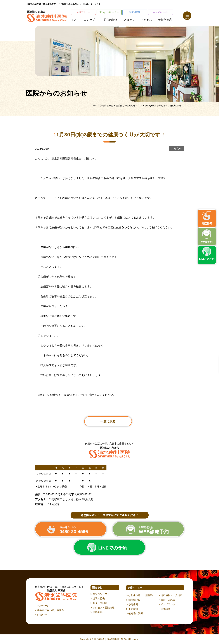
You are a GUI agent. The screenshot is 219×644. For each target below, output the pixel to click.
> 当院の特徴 (98, 598)
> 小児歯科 (132, 604)
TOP (75, 20)
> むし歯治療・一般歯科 (139, 595)
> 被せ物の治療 (135, 613)
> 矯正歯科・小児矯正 (170, 595)
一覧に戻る (108, 421)
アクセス (146, 20)
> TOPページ (42, 606)
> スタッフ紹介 (99, 603)
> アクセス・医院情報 (103, 608)
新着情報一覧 (106, 106)
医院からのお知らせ (126, 106)
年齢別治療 (165, 20)
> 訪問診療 (164, 609)
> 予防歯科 (132, 609)
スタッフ (129, 20)
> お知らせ (41, 615)
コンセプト (91, 20)
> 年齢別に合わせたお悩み (49, 610)
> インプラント (167, 604)
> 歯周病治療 (133, 600)
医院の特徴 (111, 20)
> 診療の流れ (98, 612)
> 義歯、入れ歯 (167, 600)
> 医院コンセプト (100, 594)
